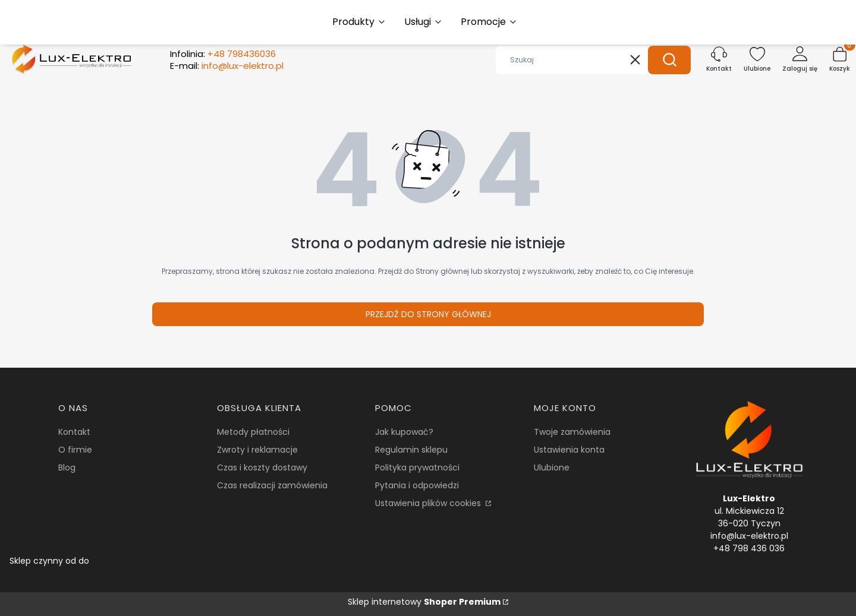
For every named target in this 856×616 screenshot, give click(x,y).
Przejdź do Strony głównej (428, 314)
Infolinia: (223, 54)
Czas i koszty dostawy (262, 467)
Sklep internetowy (424, 602)
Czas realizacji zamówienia (272, 485)
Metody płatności (253, 432)
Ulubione (552, 467)
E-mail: (227, 66)
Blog (67, 467)
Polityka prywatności (417, 467)
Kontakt (74, 432)
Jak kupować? (404, 432)
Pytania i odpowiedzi (417, 485)
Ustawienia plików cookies (429, 503)
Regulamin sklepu (411, 450)
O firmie (75, 450)
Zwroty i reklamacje (257, 450)
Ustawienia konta (569, 450)
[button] (669, 60)
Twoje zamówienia (572, 432)
